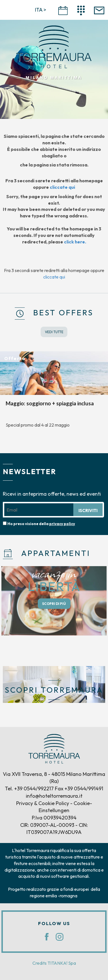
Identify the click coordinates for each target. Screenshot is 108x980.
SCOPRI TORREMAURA (54, 690)
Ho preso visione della (41, 524)
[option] (54, 393)
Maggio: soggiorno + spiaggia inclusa (50, 403)
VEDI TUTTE (54, 332)
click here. (75, 242)
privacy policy (62, 524)
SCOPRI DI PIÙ (54, 604)
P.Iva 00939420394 (54, 818)
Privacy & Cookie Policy (43, 803)
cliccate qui (62, 187)
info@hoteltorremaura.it (54, 796)
